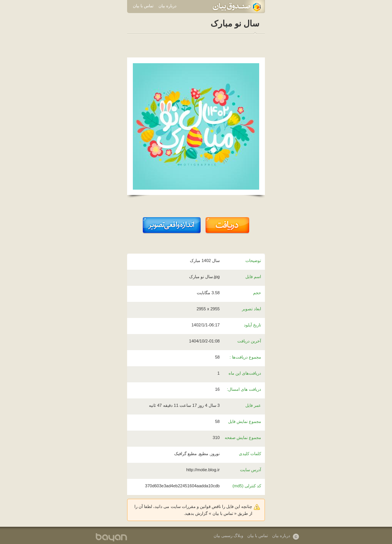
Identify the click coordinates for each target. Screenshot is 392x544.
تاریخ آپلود (252, 325)
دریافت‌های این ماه (245, 373)
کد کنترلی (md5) (247, 486)
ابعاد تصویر (252, 309)
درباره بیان (167, 6)
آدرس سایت (251, 470)
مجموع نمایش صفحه (243, 437)
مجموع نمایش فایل (245, 421)
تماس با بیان (143, 6)
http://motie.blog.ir (203, 470)
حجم (257, 293)
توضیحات (253, 261)
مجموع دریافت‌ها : (245, 357)
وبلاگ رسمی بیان (228, 536)
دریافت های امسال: (244, 389)
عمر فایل (253, 405)
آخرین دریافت (249, 341)
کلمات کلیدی (250, 454)
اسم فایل (253, 277)
